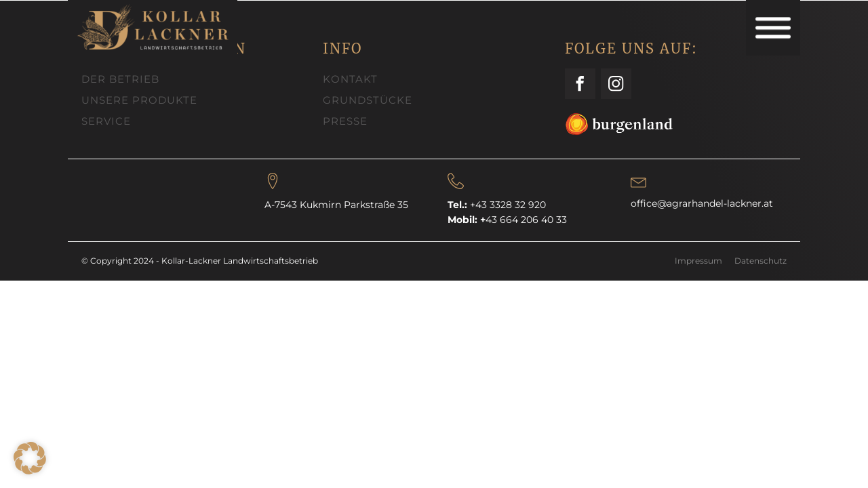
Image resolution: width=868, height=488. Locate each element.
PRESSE (345, 121)
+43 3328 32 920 (508, 205)
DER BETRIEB (120, 79)
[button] (30, 458)
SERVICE (106, 121)
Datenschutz (761, 261)
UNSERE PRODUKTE (139, 100)
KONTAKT (350, 79)
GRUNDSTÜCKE (368, 100)
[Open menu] (773, 28)
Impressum (698, 261)
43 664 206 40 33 (524, 220)
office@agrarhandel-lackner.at (702, 203)
